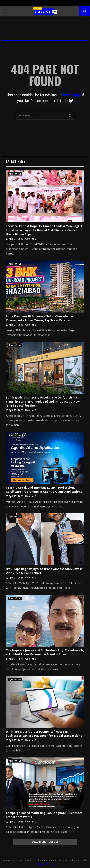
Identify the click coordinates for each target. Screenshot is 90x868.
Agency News (15, 174)
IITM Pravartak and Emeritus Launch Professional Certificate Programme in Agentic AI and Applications (44, 490)
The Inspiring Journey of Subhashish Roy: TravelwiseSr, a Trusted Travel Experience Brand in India (45, 652)
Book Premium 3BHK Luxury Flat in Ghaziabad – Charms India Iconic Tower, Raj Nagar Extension (40, 318)
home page (72, 95)
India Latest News (45, 864)
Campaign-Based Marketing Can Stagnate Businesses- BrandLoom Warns (45, 815)
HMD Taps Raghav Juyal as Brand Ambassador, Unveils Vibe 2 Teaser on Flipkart (44, 571)
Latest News (16, 161)
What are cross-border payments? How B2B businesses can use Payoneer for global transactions (44, 734)
